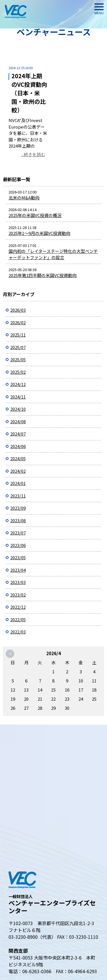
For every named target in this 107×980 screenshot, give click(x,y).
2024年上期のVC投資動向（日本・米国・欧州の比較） (29, 93)
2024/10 (18, 409)
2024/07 (18, 434)
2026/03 (18, 310)
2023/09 (18, 508)
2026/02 (18, 322)
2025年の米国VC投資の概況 (35, 215)
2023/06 (18, 545)
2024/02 (18, 471)
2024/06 (18, 446)
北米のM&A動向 (24, 198)
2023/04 (18, 570)
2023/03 (18, 582)
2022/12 (18, 607)
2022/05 (18, 619)
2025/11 (18, 335)
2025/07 (18, 347)
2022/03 (18, 632)
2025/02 (18, 372)
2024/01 (18, 483)
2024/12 (18, 384)
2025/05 (18, 359)
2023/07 (18, 533)
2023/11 (18, 496)
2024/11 (18, 397)
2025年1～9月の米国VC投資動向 (39, 233)
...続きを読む (33, 154)
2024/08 (18, 421)
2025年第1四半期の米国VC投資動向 (43, 275)
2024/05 (18, 458)
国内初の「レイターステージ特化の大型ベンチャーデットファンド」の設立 (53, 254)
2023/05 (18, 557)
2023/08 (18, 520)
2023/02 (18, 595)
